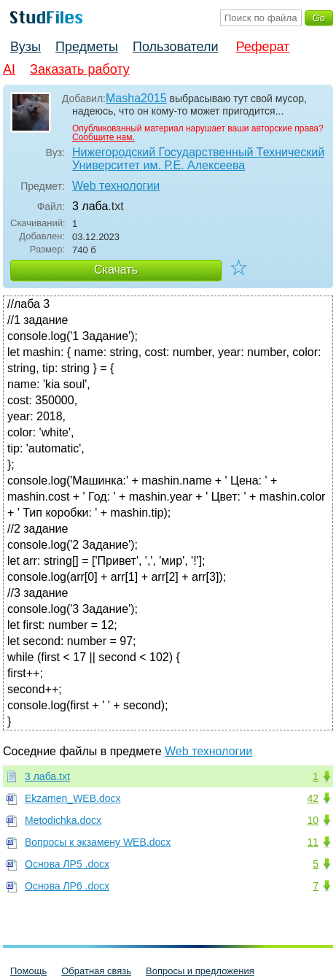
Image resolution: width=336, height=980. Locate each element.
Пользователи (175, 47)
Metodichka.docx (63, 820)
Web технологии (116, 186)
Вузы (26, 47)
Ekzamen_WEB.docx (73, 798)
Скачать (116, 270)
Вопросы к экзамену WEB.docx (98, 842)
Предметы (87, 47)
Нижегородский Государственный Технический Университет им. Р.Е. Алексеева (198, 159)
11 (313, 842)
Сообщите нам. (103, 137)
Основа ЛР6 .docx (67, 886)
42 (313, 798)
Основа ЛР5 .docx (67, 864)
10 (313, 820)
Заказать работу (80, 69)
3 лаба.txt (47, 776)
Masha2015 (136, 98)
